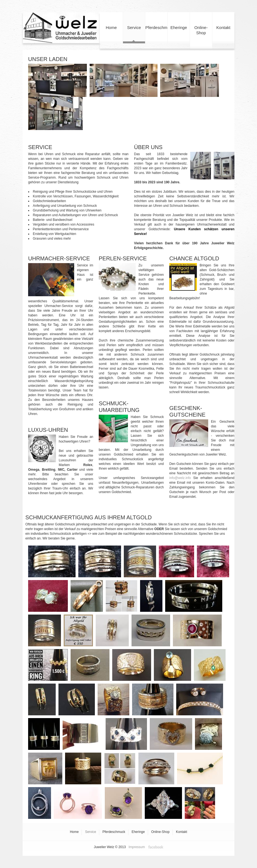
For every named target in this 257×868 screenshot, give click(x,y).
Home (111, 34)
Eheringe (179, 34)
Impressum (137, 847)
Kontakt (223, 34)
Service (134, 34)
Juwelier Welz (61, 28)
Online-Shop (201, 37)
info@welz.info (180, 478)
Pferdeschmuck (156, 34)
